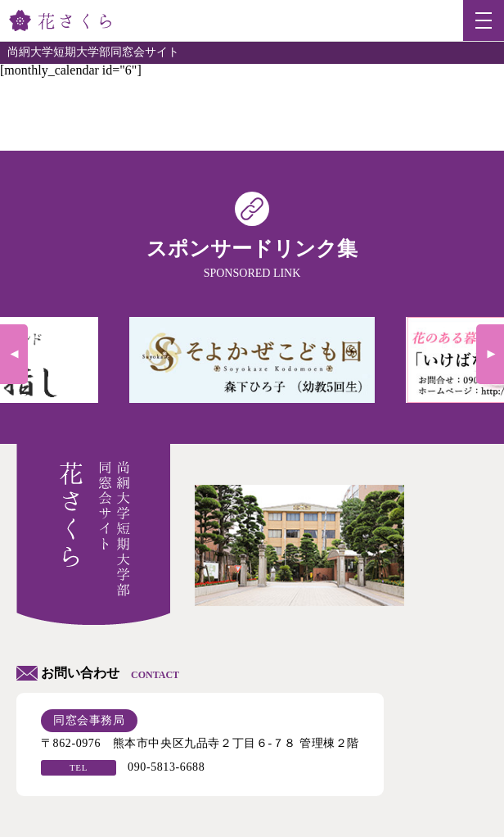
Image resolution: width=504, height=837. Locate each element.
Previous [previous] (14, 354)
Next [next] (490, 354)
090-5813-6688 (166, 767)
